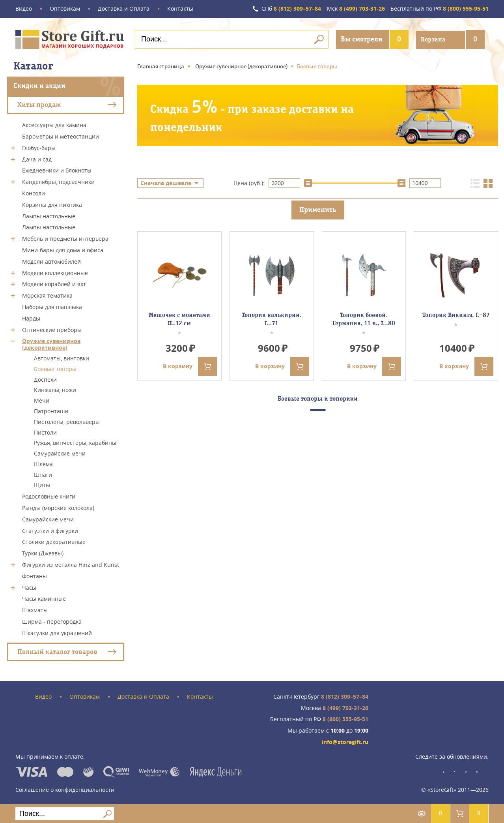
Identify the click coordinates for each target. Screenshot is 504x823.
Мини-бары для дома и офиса (63, 250)
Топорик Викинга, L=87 (456, 315)
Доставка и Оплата (124, 9)
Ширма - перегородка (52, 621)
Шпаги (43, 474)
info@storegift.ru (345, 742)
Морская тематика (47, 295)
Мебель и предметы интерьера (65, 238)
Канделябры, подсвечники (58, 181)
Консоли (34, 193)
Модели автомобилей (51, 261)
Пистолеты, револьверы (67, 421)
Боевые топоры (55, 368)
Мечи (42, 400)
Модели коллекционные (55, 272)
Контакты (180, 9)
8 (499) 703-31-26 (356, 9)
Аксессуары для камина (54, 125)
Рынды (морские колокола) (58, 507)
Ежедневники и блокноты (57, 170)
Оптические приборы (52, 329)
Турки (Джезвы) (43, 553)
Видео (24, 9)
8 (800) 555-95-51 (440, 9)
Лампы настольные (49, 215)
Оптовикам (65, 9)
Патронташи (51, 411)
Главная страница (161, 66)
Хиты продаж (39, 104)
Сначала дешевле (166, 183)
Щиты (42, 485)
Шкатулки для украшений (57, 633)
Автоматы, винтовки (62, 358)
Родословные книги (49, 496)
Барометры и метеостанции (61, 136)
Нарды (31, 318)
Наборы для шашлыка (52, 307)
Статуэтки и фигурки (50, 530)
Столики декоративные (54, 541)
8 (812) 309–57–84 (291, 9)
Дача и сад (37, 158)
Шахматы (35, 610)
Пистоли (45, 432)
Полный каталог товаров (57, 651)
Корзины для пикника (52, 204)
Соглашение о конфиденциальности (65, 789)
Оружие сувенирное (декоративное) (51, 344)
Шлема (43, 464)
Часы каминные (44, 598)
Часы (29, 587)
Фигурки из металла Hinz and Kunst (71, 564)
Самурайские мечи (60, 453)
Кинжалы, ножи (55, 389)
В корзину (190, 366)
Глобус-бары (39, 147)
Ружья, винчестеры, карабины (75, 442)
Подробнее (165, 155)
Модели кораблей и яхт (54, 284)
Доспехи (45, 379)
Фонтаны (35, 576)
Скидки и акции (39, 85)
